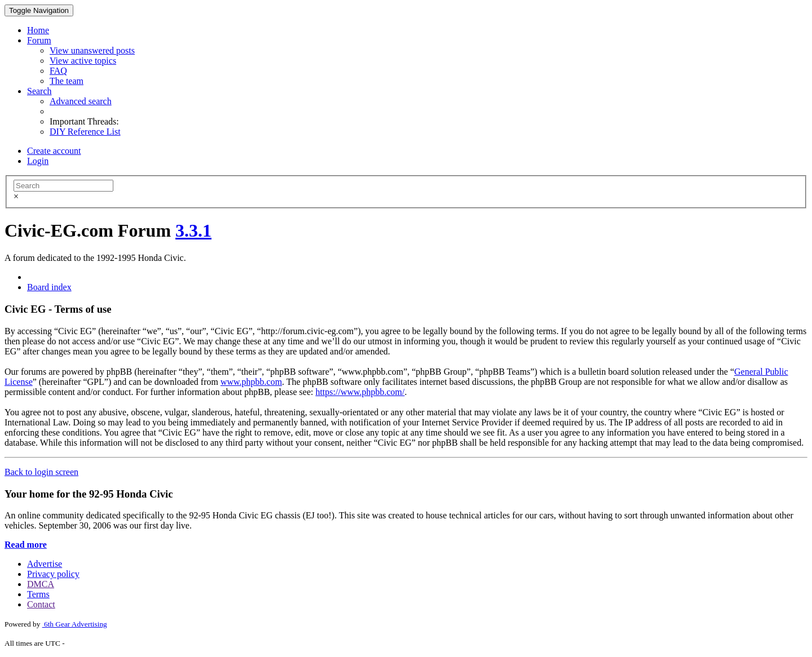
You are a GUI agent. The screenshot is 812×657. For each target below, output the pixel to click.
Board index (49, 287)
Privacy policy (53, 574)
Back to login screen (41, 472)
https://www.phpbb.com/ (360, 392)
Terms (38, 594)
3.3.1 (193, 230)
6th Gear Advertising (75, 624)
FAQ (58, 71)
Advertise (45, 564)
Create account (54, 151)
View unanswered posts (92, 50)
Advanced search (81, 101)
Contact (41, 604)
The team (67, 81)
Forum (39, 40)
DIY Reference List (85, 132)
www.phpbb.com (251, 382)
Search (39, 91)
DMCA (41, 584)
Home (38, 30)
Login (38, 161)
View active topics (83, 61)
